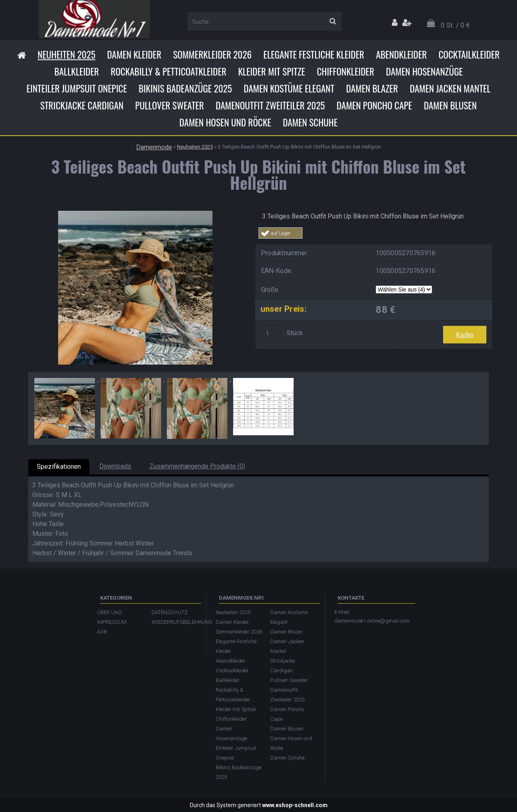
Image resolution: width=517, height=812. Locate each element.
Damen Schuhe (310, 122)
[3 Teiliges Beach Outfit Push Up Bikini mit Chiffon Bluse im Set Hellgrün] (135, 214)
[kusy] (271, 333)
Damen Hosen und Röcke (225, 122)
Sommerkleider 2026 (212, 55)
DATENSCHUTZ (169, 612)
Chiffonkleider (345, 71)
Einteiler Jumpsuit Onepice (77, 88)
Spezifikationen (59, 467)
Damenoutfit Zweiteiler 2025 (270, 105)
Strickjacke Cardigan (82, 105)
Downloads (115, 466)
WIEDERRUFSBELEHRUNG (175, 622)
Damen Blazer (372, 88)
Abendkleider (401, 55)
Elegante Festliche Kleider (314, 55)
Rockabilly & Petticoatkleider (168, 71)
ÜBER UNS (109, 612)
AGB (102, 632)
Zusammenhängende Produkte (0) (197, 466)
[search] (333, 21)
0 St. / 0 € (455, 25)
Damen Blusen (450, 105)
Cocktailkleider (469, 55)
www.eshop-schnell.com (295, 805)
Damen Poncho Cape (374, 105)
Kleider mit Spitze (271, 71)
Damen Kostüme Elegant (289, 88)
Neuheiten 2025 (66, 55)
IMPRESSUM (112, 622)
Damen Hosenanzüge (424, 71)
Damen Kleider (134, 55)
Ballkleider (77, 71)
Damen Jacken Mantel (450, 88)
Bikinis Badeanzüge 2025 (185, 88)
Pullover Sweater (170, 105)
